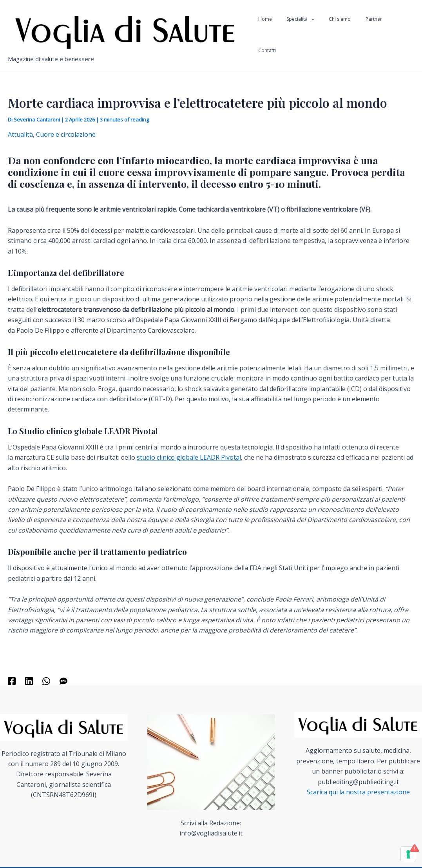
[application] (322, 35)
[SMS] (63, 680)
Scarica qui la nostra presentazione (358, 792)
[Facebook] (12, 680)
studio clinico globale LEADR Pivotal (189, 457)
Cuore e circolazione (66, 134)
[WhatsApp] (46, 680)
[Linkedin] (29, 680)
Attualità (20, 134)
